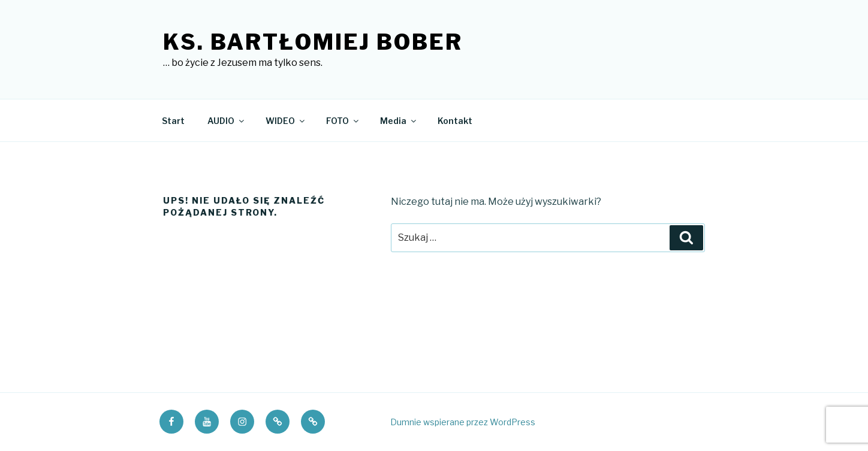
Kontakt (455, 121)
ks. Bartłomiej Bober (313, 42)
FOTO (343, 121)
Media (399, 121)
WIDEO (286, 121)
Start (173, 121)
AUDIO (227, 121)
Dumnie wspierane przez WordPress (463, 422)
